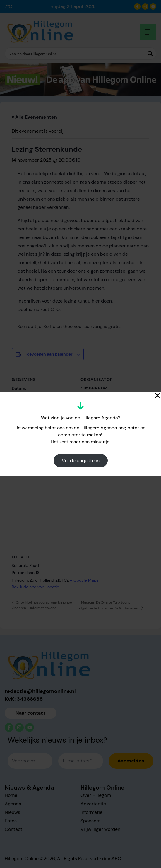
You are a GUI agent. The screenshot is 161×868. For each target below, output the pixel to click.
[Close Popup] (157, 395)
